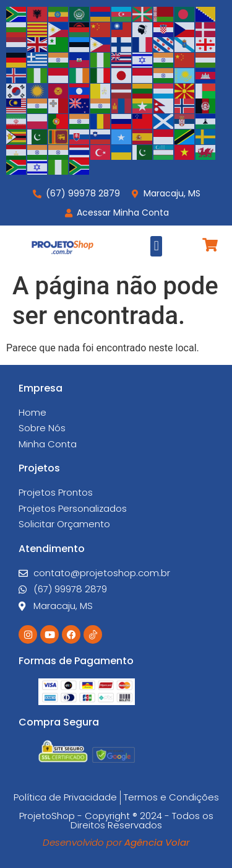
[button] (156, 246)
